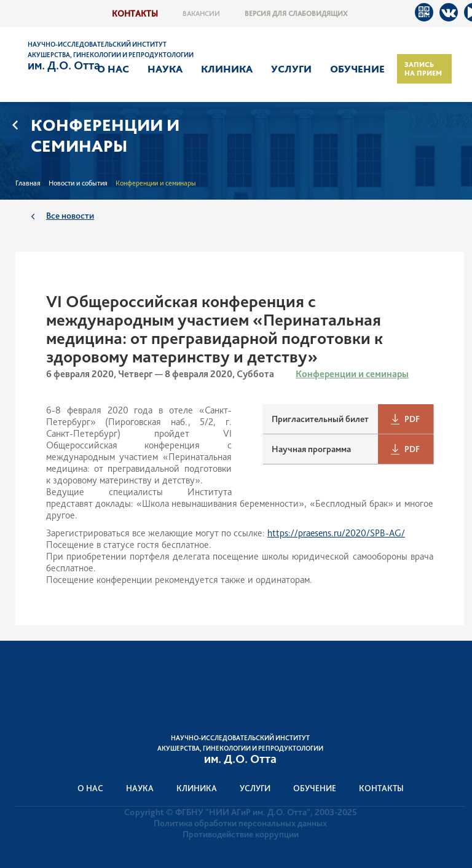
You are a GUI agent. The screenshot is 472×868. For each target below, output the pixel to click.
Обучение (357, 69)
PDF (412, 419)
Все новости (70, 215)
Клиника (227, 69)
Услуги (291, 69)
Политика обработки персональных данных (240, 823)
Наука (165, 69)
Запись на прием (423, 69)
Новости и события (78, 183)
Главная (28, 183)
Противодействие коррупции (241, 834)
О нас (113, 69)
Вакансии (201, 14)
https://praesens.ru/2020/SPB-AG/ (336, 533)
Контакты (135, 13)
